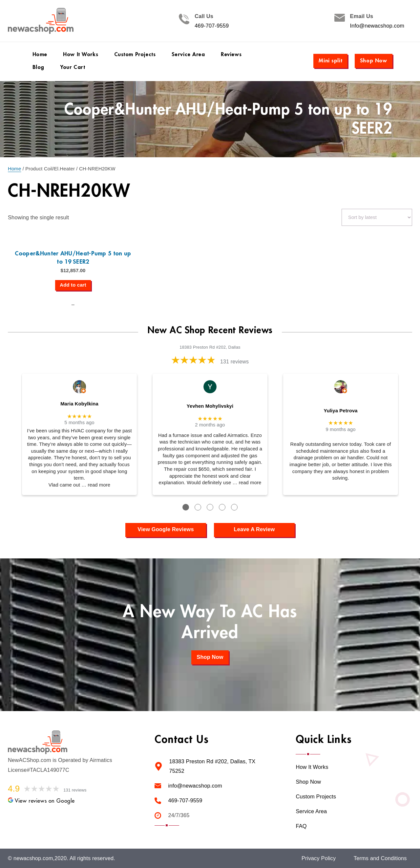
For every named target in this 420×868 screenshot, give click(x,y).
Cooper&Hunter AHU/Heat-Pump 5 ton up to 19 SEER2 (73, 258)
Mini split (330, 61)
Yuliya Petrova (340, 411)
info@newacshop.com (195, 786)
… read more (96, 485)
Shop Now (374, 61)
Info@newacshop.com (377, 26)
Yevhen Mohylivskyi (210, 406)
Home (14, 169)
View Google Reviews (166, 529)
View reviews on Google (41, 801)
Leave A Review (254, 529)
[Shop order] (377, 217)
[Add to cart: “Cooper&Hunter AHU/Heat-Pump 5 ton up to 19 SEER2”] (73, 285)
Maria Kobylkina (79, 404)
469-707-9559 (212, 26)
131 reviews (234, 362)
